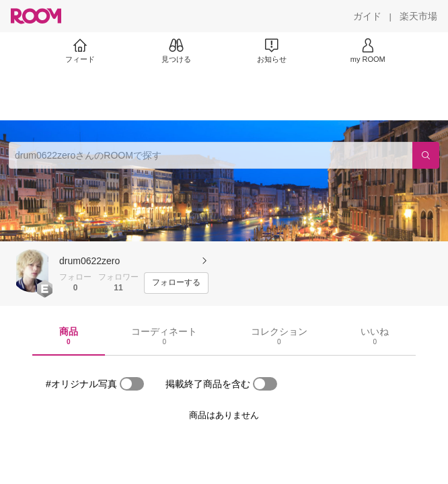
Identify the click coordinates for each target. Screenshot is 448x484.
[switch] (132, 384)
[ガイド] (367, 16)
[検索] (426, 155)
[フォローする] (176, 283)
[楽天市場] (418, 16)
